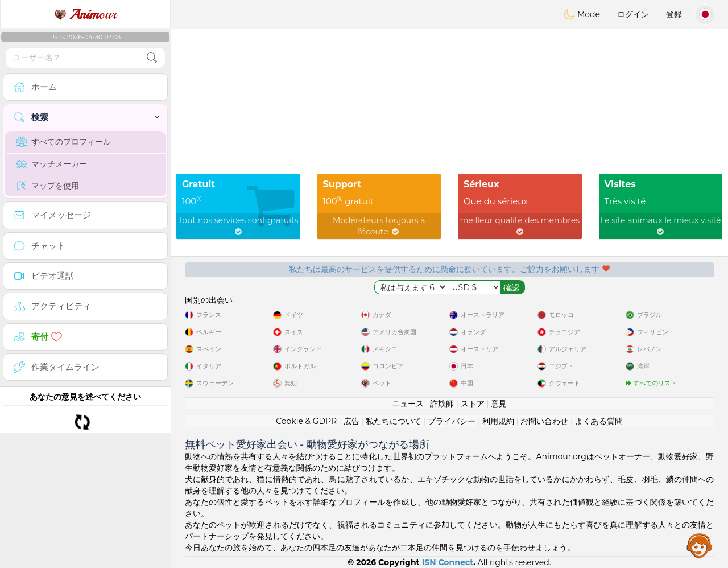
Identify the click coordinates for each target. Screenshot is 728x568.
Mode (582, 14)
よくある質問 (599, 421)
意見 (499, 404)
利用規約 (498, 421)
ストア (473, 404)
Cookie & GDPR (306, 421)
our (85, 14)
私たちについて (394, 421)
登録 (674, 14)
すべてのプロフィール (63, 142)
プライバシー (452, 421)
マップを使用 (47, 186)
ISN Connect (448, 562)
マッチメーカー (51, 164)
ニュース (408, 404)
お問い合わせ (544, 421)
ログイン (633, 14)
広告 (351, 421)
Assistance (700, 545)
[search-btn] (152, 58)
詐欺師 (442, 404)
